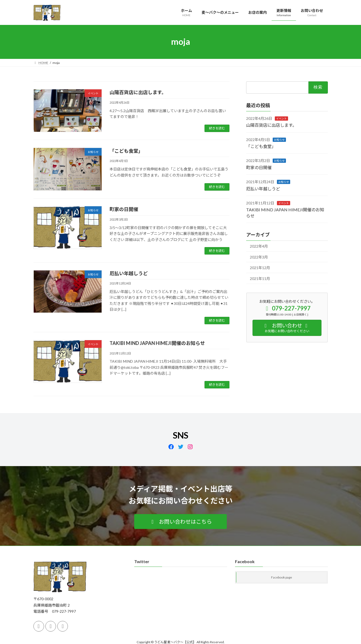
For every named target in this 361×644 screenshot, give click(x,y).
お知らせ (279, 139)
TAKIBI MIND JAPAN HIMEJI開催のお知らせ (157, 343)
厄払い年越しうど (129, 273)
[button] (180, 522)
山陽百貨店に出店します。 (138, 92)
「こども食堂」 (126, 151)
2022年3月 (259, 257)
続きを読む (217, 128)
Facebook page (282, 578)
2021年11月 (260, 278)
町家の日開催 (124, 209)
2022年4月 (259, 246)
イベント (281, 118)
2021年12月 (260, 268)
